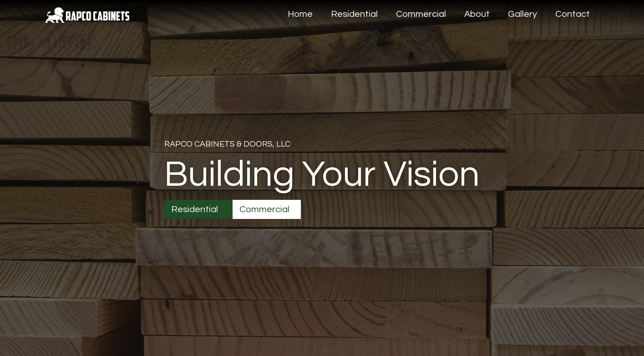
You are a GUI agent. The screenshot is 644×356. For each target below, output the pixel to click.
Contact (573, 14)
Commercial (421, 14)
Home (300, 14)
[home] (87, 11)
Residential (354, 14)
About (477, 14)
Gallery (522, 14)
